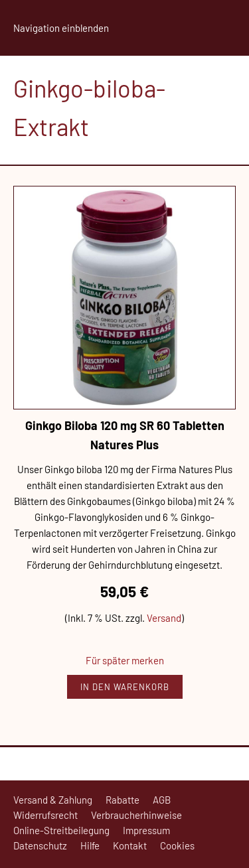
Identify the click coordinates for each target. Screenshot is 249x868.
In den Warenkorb (125, 687)
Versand (164, 618)
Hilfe (90, 845)
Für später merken (125, 660)
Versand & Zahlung (53, 800)
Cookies (177, 845)
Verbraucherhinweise (136, 815)
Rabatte (123, 800)
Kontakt (130, 845)
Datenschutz (40, 845)
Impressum (146, 830)
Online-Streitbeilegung (61, 830)
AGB (162, 800)
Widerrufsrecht (45, 815)
